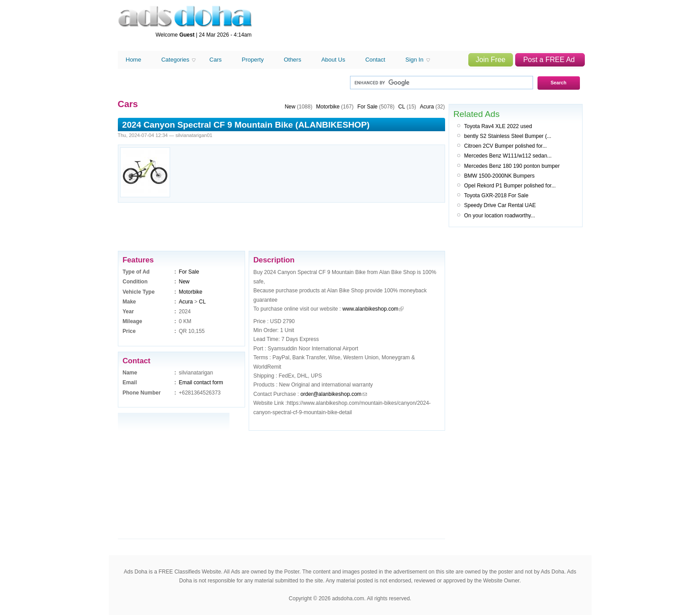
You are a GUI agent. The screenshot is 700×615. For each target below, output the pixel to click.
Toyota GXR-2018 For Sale (496, 195)
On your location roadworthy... (500, 216)
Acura (186, 302)
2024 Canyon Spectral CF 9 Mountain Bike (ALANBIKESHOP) (246, 125)
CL (202, 302)
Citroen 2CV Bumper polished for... (506, 146)
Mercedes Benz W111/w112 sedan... (508, 156)
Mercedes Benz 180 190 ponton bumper (512, 166)
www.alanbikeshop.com (370, 309)
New (184, 282)
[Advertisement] (420, 26)
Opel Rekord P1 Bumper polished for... (510, 186)
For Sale (189, 272)
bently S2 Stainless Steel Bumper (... (508, 136)
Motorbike (191, 292)
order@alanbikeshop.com (331, 394)
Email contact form (201, 382)
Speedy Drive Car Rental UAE (500, 205)
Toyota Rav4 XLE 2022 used (498, 126)
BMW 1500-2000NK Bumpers (500, 176)
